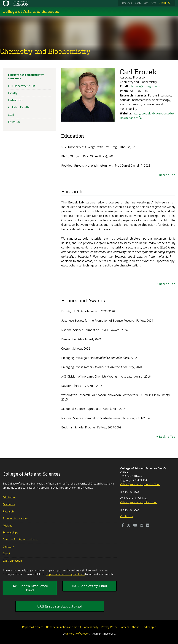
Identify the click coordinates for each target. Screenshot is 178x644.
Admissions (9, 498)
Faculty (13, 93)
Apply (138, 3)
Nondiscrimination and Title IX (64, 627)
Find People (149, 627)
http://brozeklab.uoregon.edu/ (153, 113)
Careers (124, 627)
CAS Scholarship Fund (89, 586)
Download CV (129, 118)
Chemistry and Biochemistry (45, 51)
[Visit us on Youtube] (135, 526)
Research (8, 512)
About (6, 554)
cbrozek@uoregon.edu (145, 86)
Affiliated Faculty (19, 107)
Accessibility (91, 627)
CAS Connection (12, 561)
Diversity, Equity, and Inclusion (20, 540)
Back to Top (167, 175)
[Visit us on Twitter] (129, 526)
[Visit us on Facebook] (123, 526)
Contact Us (127, 516)
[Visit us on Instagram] (142, 526)
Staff (11, 115)
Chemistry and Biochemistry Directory (26, 77)
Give (154, 3)
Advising (7, 526)
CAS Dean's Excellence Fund (30, 588)
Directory (8, 547)
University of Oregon (77, 634)
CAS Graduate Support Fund (60, 606)
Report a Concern (33, 627)
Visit (146, 3)
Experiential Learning (15, 519)
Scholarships (10, 533)
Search (163, 3)
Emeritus (14, 122)
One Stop (127, 3)
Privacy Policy (109, 627)
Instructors (15, 100)
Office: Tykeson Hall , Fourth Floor (140, 484)
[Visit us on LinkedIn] (148, 526)
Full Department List (21, 86)
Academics (9, 504)
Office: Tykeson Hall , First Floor (139, 502)
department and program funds (65, 574)
